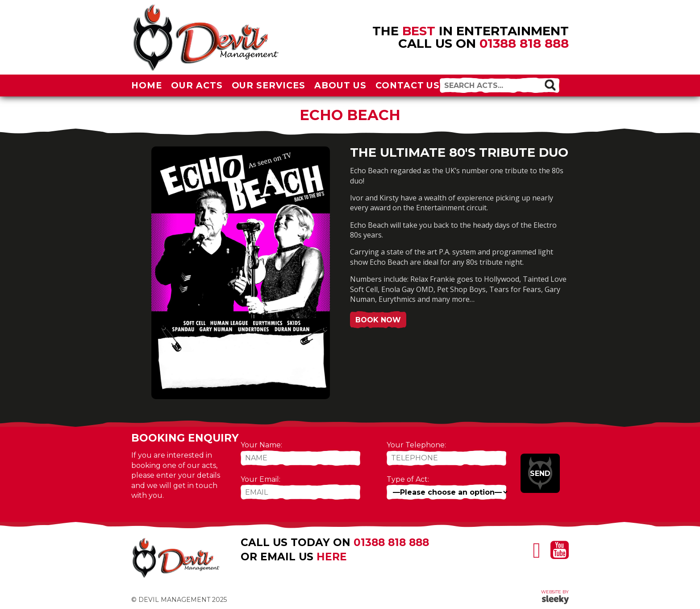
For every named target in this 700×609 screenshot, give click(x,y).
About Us (340, 85)
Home (147, 85)
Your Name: (261, 445)
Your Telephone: (416, 445)
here (332, 557)
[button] (550, 85)
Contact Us (408, 85)
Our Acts (197, 85)
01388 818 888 (524, 43)
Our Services (269, 85)
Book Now (378, 320)
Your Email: (260, 479)
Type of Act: (408, 479)
